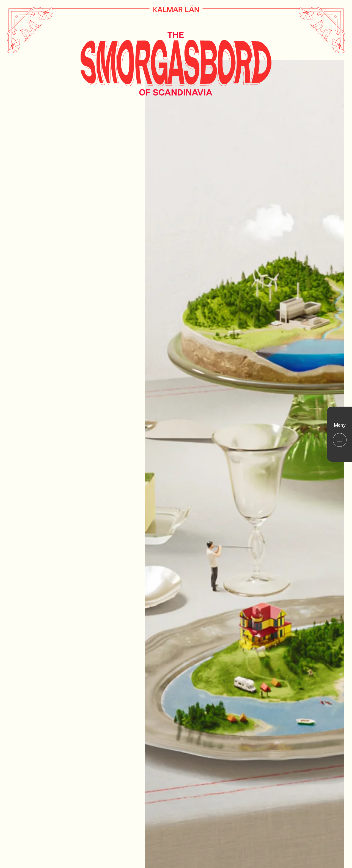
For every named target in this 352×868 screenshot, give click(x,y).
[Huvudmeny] (340, 434)
